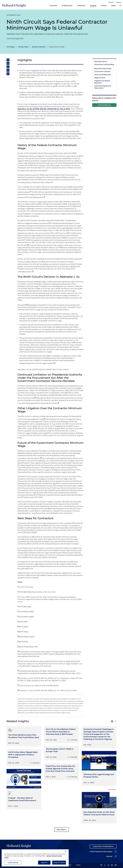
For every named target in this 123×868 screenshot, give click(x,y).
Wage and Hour (100, 78)
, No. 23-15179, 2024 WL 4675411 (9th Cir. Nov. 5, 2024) (44, 109)
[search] (120, 6)
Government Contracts (102, 72)
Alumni (109, 856)
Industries (81, 6)
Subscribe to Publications (103, 846)
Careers (118, 2)
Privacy (78, 865)
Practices (53, 6)
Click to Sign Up (104, 105)
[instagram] (108, 865)
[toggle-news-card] (112, 721)
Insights (93, 6)
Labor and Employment (103, 75)
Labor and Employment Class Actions (103, 87)
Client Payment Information (101, 852)
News (113, 6)
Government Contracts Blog (104, 64)
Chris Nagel (11, 47)
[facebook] (112, 865)
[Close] (66, 859)
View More (61, 830)
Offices (111, 2)
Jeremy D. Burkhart (39, 47)
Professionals (67, 6)
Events (104, 6)
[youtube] (116, 865)
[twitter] (105, 865)
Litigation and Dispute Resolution (102, 82)
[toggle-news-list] (116, 721)
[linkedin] (101, 865)
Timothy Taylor (23, 47)
